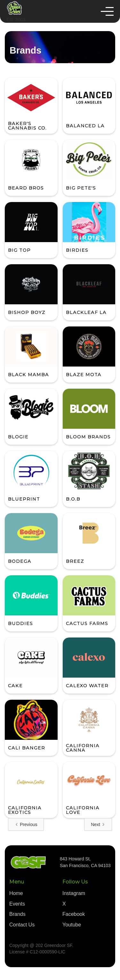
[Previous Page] (26, 824)
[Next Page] (98, 824)
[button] (107, 11)
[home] (16, 12)
